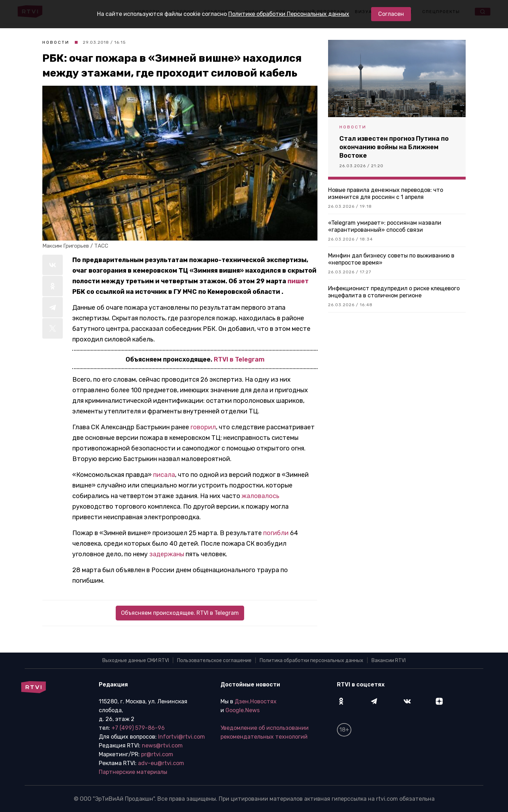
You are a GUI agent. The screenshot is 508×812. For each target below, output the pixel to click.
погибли (276, 533)
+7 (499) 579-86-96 (138, 728)
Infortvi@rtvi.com (182, 737)
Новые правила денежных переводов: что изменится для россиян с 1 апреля (386, 193)
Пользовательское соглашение (214, 660)
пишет (298, 281)
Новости (56, 42)
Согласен (391, 14)
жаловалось (261, 496)
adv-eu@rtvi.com (161, 763)
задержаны (167, 554)
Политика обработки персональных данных (312, 660)
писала (164, 475)
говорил (203, 427)
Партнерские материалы (133, 772)
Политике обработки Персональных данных (289, 14)
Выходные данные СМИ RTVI (136, 660)
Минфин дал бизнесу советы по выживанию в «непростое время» (391, 259)
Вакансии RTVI (389, 660)
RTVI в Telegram (239, 359)
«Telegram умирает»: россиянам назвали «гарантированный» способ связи (385, 226)
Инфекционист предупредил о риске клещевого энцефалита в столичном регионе (394, 292)
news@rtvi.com (162, 746)
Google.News (243, 710)
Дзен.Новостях (256, 701)
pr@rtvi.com (157, 754)
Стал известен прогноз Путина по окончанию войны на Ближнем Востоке (394, 147)
